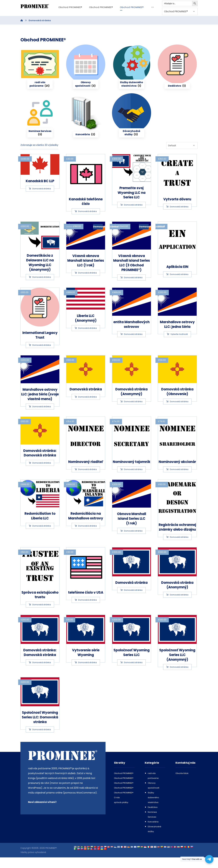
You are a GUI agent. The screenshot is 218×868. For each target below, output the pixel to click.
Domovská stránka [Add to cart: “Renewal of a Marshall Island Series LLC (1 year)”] (133, 541)
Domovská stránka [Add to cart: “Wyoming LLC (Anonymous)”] (179, 605)
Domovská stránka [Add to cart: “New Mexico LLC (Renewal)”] (179, 412)
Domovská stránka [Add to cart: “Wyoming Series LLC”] (133, 673)
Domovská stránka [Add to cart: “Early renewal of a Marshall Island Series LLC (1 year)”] (88, 283)
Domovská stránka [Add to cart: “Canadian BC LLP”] (42, 199)
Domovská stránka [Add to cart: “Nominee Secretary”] (133, 480)
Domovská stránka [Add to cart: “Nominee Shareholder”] (179, 480)
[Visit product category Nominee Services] (40, 123)
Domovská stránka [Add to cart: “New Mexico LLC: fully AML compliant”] (42, 473)
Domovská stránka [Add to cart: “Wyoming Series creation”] (88, 673)
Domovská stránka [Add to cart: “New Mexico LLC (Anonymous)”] (133, 412)
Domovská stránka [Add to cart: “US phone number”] (88, 610)
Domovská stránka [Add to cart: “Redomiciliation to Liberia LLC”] (42, 536)
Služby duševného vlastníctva (153, 808)
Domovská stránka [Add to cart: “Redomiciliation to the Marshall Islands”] (88, 536)
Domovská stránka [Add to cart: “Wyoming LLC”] (133, 601)
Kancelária (153, 832)
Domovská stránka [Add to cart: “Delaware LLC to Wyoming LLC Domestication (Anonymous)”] (42, 288)
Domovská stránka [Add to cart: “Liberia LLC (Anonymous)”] (88, 339)
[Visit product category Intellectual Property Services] (132, 75)
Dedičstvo (153, 818)
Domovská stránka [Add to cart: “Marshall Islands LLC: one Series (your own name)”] (42, 417)
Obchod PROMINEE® (124, 784)
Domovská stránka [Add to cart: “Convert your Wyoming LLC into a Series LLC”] (133, 215)
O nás (117, 808)
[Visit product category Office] (86, 123)
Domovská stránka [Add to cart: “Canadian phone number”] (88, 222)
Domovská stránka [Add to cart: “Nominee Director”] (88, 480)
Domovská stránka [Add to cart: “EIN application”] (179, 285)
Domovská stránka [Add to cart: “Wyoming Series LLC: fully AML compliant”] (42, 740)
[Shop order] (182, 156)
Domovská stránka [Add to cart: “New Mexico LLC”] (88, 407)
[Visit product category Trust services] (132, 123)
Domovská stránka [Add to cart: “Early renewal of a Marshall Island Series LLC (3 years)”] (133, 288)
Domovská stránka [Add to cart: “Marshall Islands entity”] (133, 345)
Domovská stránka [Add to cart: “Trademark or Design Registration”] (179, 548)
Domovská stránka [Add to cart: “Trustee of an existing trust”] (42, 615)
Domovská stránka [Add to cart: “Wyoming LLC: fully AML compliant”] (42, 673)
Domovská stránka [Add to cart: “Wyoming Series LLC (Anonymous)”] (179, 678)
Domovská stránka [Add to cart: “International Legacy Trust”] (42, 356)
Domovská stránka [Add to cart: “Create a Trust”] (179, 217)
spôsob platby (121, 813)
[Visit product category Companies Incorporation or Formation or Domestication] (40, 75)
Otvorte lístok (182, 784)
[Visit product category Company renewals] (86, 75)
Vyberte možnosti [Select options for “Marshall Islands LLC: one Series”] (179, 345)
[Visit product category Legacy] (177, 75)
